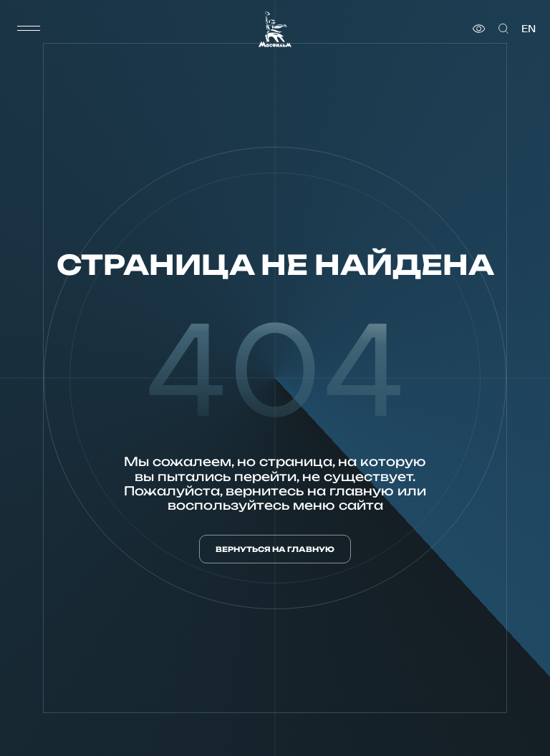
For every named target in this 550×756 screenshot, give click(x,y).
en (529, 29)
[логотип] (275, 29)
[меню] (29, 29)
